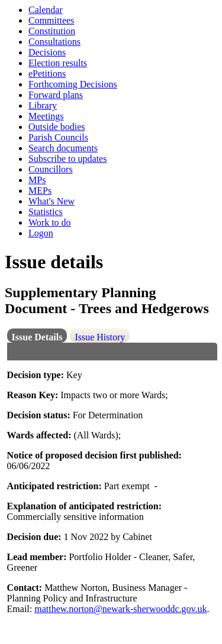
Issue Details (37, 337)
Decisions (47, 52)
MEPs (40, 191)
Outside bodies (57, 127)
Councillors (51, 169)
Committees (51, 20)
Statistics (46, 212)
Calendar (46, 10)
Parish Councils (58, 137)
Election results (58, 63)
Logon (41, 233)
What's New (52, 201)
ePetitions (47, 74)
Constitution (52, 31)
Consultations (54, 42)
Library (43, 105)
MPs (37, 180)
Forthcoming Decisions (73, 84)
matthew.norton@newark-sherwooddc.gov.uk (120, 609)
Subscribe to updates (67, 159)
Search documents (63, 148)
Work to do (50, 222)
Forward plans (56, 95)
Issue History (100, 337)
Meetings (46, 116)
